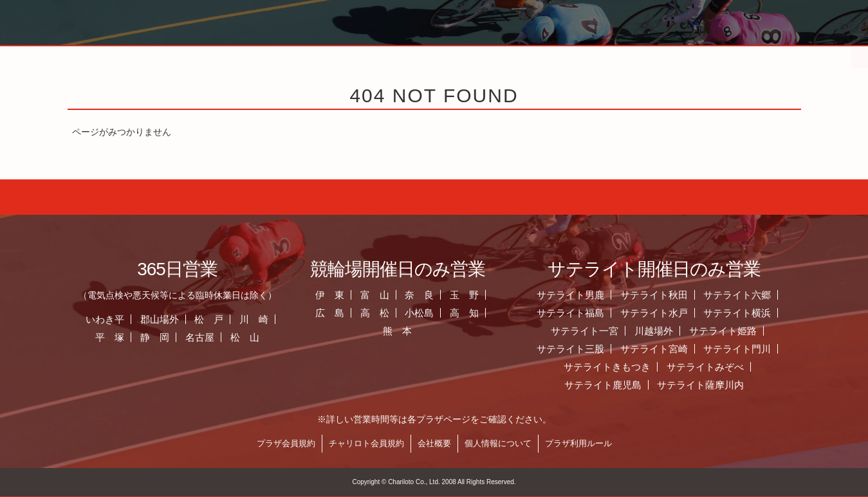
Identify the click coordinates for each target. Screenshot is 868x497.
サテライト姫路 (744, 331)
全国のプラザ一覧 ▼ (550, 55)
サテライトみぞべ (726, 367)
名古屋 (221, 337)
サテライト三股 (591, 349)
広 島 (351, 313)
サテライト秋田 (675, 295)
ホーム (154, 55)
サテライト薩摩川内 (722, 385)
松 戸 (230, 319)
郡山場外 (180, 319)
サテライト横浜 (758, 313)
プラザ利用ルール (599, 443)
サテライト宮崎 (675, 349)
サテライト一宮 (606, 331)
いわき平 (126, 319)
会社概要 (455, 443)
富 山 (395, 295)
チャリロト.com (683, 55)
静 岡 (176, 337)
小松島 (440, 313)
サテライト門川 (758, 349)
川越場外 (675, 331)
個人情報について (519, 443)
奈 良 (440, 295)
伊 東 (351, 295)
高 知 (485, 313)
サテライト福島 (591, 313)
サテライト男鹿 (591, 295)
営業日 (418, 55)
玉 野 (485, 295)
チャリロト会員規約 (387, 443)
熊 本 (419, 331)
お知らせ (286, 55)
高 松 (395, 313)
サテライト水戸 (675, 313)
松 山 (266, 337)
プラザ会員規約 (307, 443)
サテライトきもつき (628, 367)
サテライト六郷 (758, 295)
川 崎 (275, 319)
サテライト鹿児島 (623, 385)
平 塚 (131, 337)
